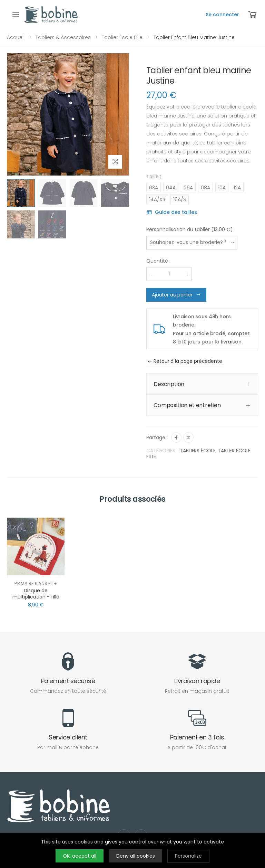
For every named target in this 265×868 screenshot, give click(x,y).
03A (154, 188)
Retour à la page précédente (185, 361)
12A (237, 188)
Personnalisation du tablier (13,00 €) (190, 229)
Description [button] (169, 384)
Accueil (16, 37)
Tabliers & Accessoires (62, 37)
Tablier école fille (121, 37)
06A (188, 188)
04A (171, 188)
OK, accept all (80, 856)
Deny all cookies (136, 856)
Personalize (188, 856)
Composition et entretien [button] (187, 405)
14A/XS (157, 199)
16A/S (180, 199)
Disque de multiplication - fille (36, 594)
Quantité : (158, 261)
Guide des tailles (172, 212)
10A (222, 188)
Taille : (154, 177)
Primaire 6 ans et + (36, 583)
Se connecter (222, 15)
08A (205, 188)
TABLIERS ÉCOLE (198, 451)
